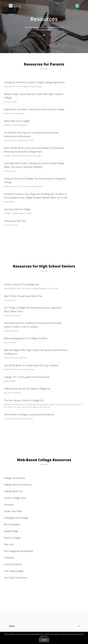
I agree (44, 640)
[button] (77, 6)
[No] (86, 638)
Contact (12, 626)
